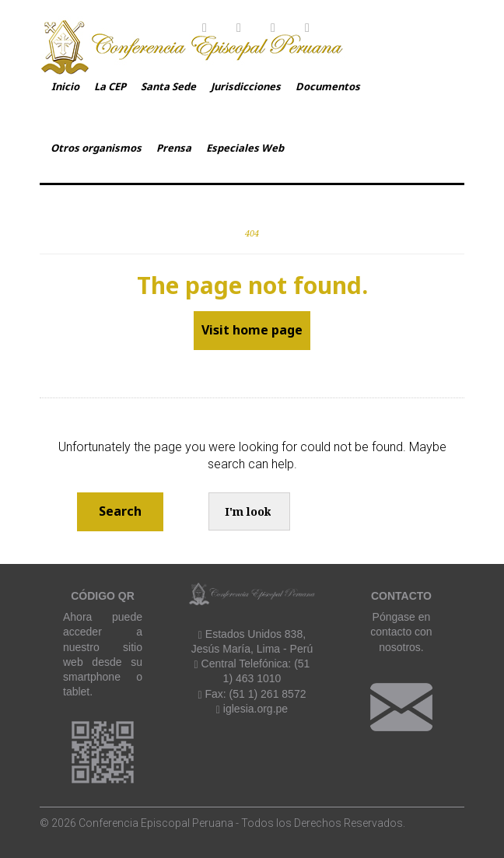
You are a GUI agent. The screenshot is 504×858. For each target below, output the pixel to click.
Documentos (328, 86)
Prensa (174, 148)
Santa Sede (168, 86)
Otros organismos (96, 148)
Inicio (65, 86)
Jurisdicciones (246, 86)
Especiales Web (245, 148)
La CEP (110, 86)
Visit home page (252, 330)
